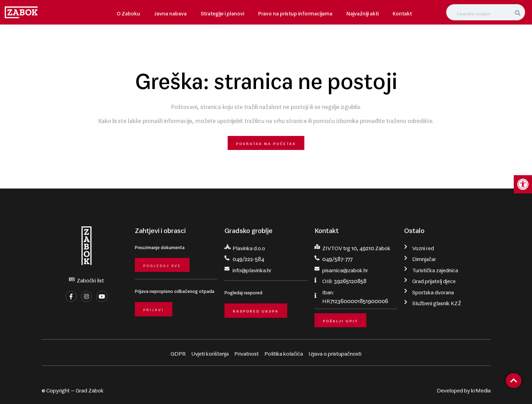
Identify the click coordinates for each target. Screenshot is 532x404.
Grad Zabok (90, 389)
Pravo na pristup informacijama (295, 12)
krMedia (481, 389)
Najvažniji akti (362, 12)
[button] (523, 184)
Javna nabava (170, 12)
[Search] (518, 12)
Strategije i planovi (222, 12)
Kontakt (402, 12)
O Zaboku (128, 12)
